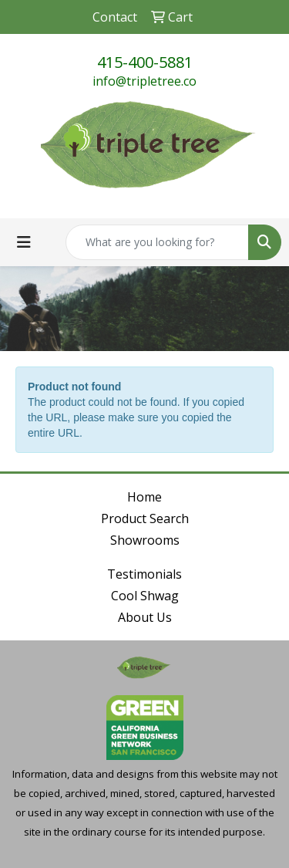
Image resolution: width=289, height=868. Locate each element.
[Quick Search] (157, 242)
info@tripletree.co (144, 81)
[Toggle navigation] (24, 242)
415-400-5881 (145, 62)
